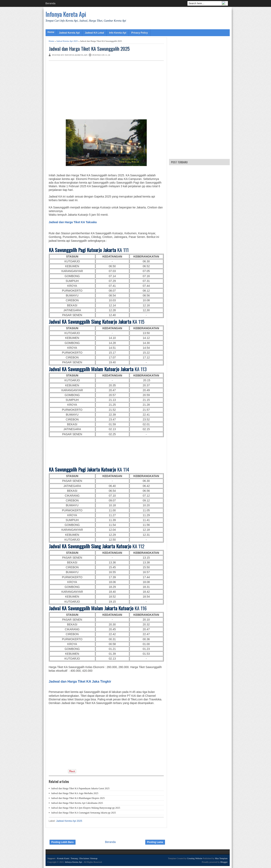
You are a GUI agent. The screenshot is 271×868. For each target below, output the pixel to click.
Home (51, 32)
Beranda (50, 3)
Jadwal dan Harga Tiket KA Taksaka (73, 222)
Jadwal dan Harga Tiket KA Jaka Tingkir (80, 681)
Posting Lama (155, 842)
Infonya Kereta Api (66, 14)
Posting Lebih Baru (63, 842)
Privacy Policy (140, 33)
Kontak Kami (63, 858)
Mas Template (221, 858)
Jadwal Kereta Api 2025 (67, 41)
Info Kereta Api (118, 33)
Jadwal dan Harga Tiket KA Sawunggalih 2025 (89, 49)
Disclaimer (84, 858)
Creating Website (195, 858)
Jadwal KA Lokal (94, 33)
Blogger (224, 862)
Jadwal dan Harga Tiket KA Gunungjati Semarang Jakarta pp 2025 (84, 813)
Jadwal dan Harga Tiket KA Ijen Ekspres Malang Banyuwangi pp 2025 (86, 808)
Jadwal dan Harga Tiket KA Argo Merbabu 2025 (75, 793)
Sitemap (94, 858)
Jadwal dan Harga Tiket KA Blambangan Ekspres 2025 (78, 798)
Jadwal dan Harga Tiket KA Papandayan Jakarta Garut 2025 (80, 788)
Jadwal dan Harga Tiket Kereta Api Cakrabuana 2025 (77, 803)
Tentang (74, 858)
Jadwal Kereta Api (69, 33)
